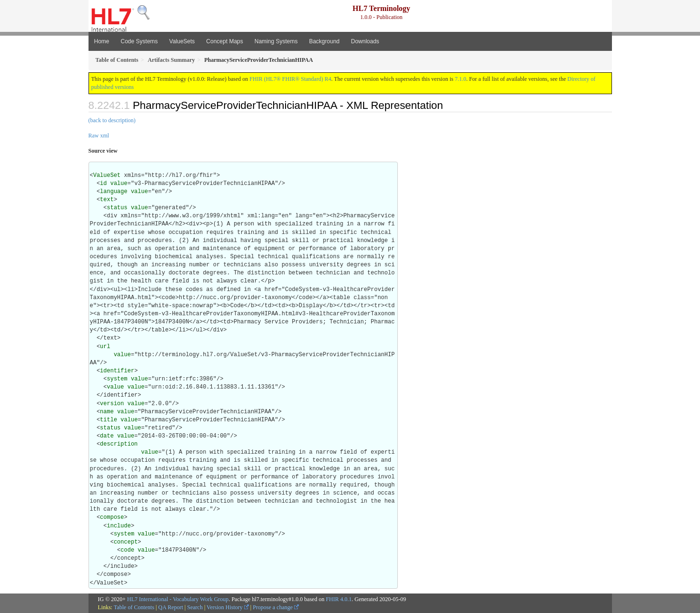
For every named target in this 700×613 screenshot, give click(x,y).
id (103, 184)
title (108, 420)
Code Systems (139, 41)
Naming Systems (276, 41)
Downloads (365, 41)
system (117, 379)
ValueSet (107, 175)
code (127, 550)
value (119, 184)
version (112, 404)
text (107, 200)
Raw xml (99, 136)
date (107, 436)
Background (324, 41)
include (119, 526)
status (117, 208)
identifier (117, 371)
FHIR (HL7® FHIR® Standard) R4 (290, 79)
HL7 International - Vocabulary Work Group (178, 599)
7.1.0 (461, 79)
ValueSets (182, 41)
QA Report (171, 607)
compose (112, 517)
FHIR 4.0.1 (339, 599)
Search (195, 607)
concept (126, 542)
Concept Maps (224, 41)
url (105, 347)
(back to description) (112, 120)
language (114, 192)
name (107, 412)
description (119, 444)
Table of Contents (134, 607)
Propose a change (276, 607)
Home (102, 41)
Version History (228, 607)
